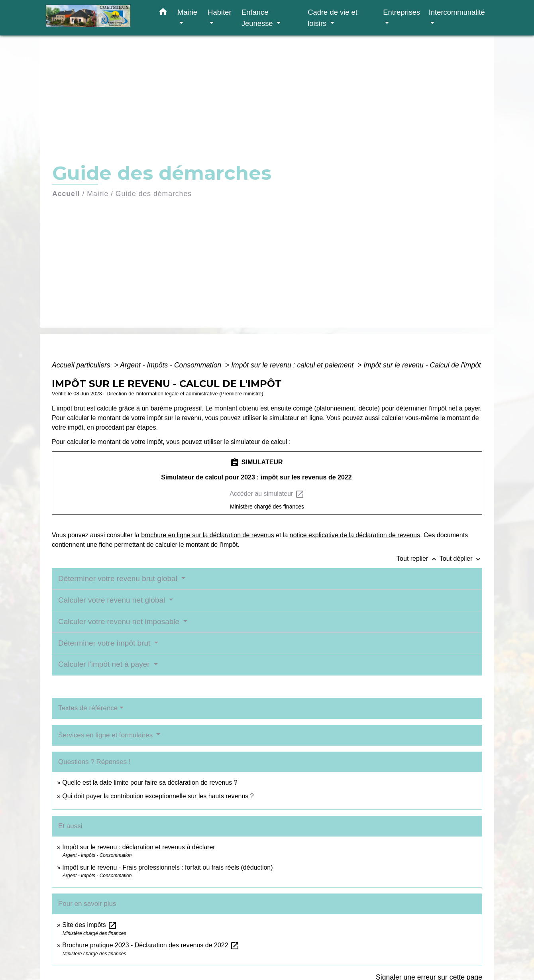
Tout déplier (461, 559)
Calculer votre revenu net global (113, 600)
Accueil (66, 194)
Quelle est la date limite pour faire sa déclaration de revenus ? (150, 783)
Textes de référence (88, 708)
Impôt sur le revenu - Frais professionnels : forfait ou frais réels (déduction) (167, 867)
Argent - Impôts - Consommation (172, 365)
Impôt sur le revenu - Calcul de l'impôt (422, 365)
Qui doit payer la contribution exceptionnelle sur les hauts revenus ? (159, 796)
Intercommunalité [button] (457, 12)
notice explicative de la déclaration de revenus (355, 535)
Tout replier (418, 559)
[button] (163, 13)
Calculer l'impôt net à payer (105, 664)
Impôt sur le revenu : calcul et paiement (293, 365)
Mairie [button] (187, 12)
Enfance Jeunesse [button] (258, 18)
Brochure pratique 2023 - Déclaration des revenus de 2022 (151, 945)
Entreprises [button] (401, 12)
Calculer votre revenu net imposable (120, 622)
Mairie (98, 194)
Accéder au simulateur (267, 494)
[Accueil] (96, 18)
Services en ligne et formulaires (106, 735)
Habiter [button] (219, 12)
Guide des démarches (154, 194)
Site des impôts (90, 925)
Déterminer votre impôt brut (105, 643)
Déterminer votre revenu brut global (119, 578)
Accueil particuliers (82, 365)
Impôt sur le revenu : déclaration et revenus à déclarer (138, 847)
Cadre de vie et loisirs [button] (333, 18)
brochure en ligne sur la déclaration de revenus (208, 535)
